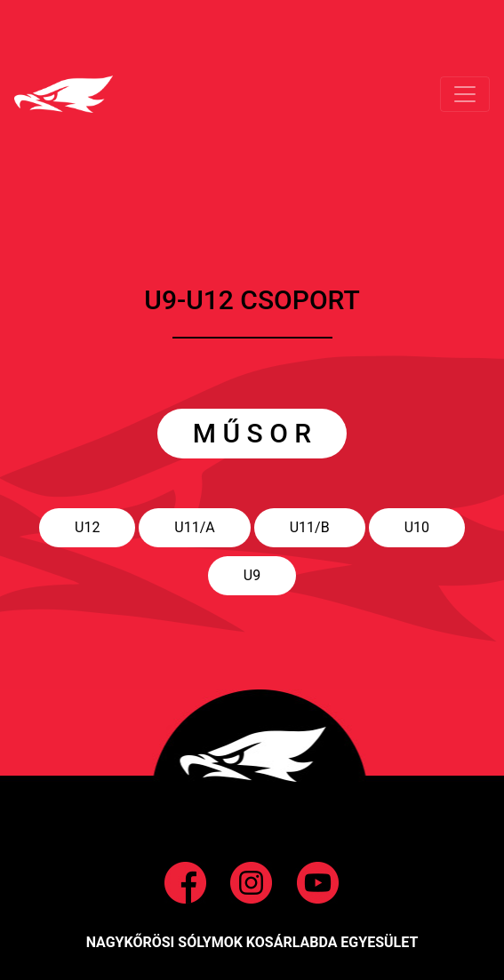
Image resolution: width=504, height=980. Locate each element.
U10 (417, 527)
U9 (252, 575)
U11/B (310, 527)
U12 (87, 527)
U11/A (194, 527)
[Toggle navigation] (465, 94)
